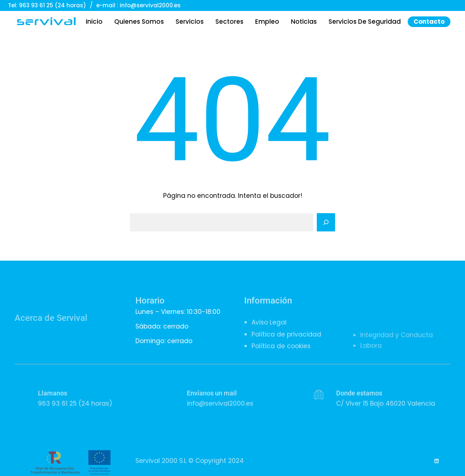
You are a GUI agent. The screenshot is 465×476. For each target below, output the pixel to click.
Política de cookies (281, 358)
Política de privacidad (286, 346)
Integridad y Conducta (397, 364)
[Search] (326, 222)
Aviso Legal (269, 335)
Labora (371, 375)
